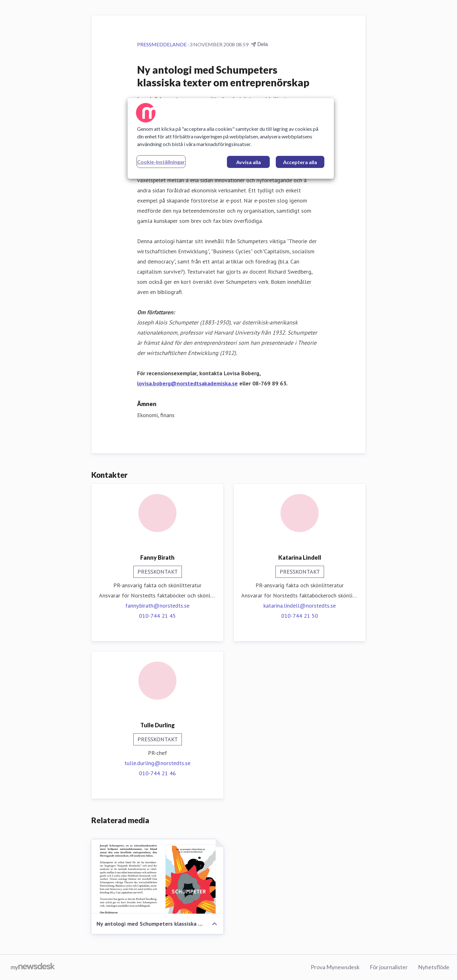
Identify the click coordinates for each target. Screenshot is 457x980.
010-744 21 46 (157, 773)
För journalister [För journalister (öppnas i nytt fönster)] (389, 967)
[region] (231, 138)
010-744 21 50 (300, 616)
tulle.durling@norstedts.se (157, 763)
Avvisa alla (248, 162)
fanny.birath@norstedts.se (157, 606)
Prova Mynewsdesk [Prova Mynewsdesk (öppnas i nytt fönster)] (335, 967)
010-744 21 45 (157, 616)
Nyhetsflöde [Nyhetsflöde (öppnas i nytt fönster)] (434, 967)
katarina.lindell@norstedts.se (300, 606)
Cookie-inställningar (161, 162)
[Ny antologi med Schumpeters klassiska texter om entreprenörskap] (157, 877)
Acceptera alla (300, 162)
